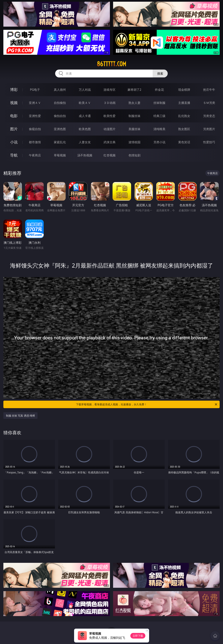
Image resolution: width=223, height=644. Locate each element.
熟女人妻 (134, 103)
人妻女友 (85, 142)
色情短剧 (134, 155)
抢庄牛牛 (209, 90)
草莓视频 (60, 155)
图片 (14, 129)
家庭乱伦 (60, 142)
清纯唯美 (159, 129)
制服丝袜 (134, 116)
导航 (14, 155)
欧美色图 (85, 129)
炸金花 (159, 90)
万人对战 (85, 90)
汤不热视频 (85, 155)
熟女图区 (184, 129)
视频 (14, 103)
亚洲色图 (60, 129)
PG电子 (35, 90)
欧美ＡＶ (85, 103)
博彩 (14, 90)
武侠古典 (110, 142)
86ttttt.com (111, 64)
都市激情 (35, 142)
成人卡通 (85, 116)
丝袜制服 (159, 103)
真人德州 (60, 90)
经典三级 (159, 116)
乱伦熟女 (184, 116)
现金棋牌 (184, 90)
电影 (14, 116)
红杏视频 (110, 155)
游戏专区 (110, 90)
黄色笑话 (184, 142)
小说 (14, 142)
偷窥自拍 (35, 129)
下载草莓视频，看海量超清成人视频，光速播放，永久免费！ (147, 404)
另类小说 (159, 142)
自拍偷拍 (60, 103)
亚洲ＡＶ (35, 103)
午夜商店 (35, 155)
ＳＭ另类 (209, 103)
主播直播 (184, 103)
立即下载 (138, 636)
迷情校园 (134, 142)
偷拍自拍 (60, 116)
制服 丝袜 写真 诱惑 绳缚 (21, 416)
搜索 (160, 73)
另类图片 (209, 129)
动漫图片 (110, 129)
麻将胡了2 (134, 90)
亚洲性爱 (35, 116)
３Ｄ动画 (110, 103)
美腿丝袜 (134, 129)
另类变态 (209, 116)
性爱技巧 (209, 142)
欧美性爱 (110, 116)
